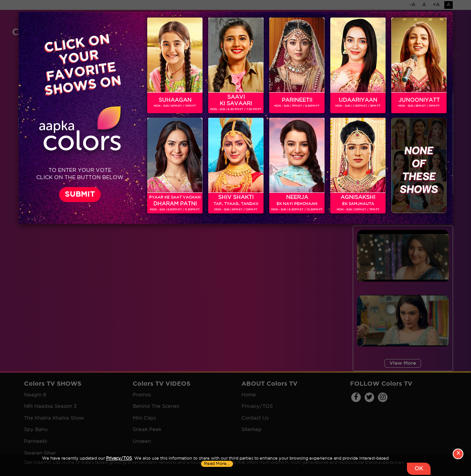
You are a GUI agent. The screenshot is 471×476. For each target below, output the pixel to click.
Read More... (217, 464)
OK (419, 469)
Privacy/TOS (119, 458)
